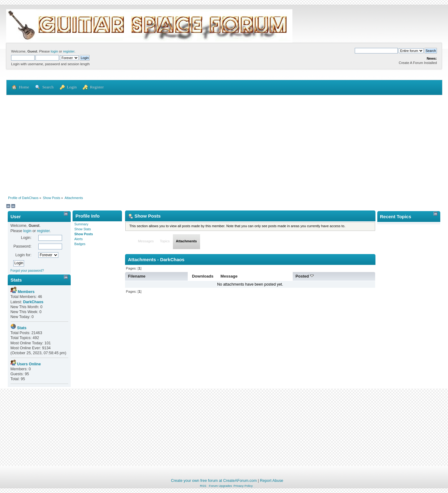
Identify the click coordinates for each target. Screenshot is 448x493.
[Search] (376, 51)
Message (229, 276)
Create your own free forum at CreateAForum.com (214, 481)
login (54, 51)
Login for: (23, 255)
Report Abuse (272, 481)
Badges (80, 244)
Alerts (79, 239)
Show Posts (84, 234)
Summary (81, 224)
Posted (305, 276)
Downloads (203, 276)
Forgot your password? (27, 270)
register (69, 51)
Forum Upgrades (221, 486)
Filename (137, 276)
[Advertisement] (224, 142)
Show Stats (83, 229)
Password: (22, 246)
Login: (26, 238)
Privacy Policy (243, 486)
